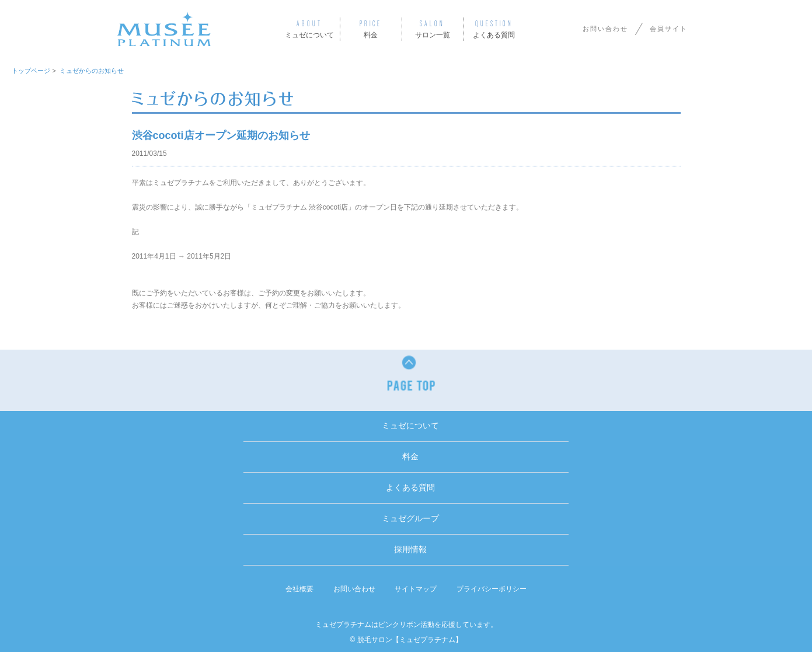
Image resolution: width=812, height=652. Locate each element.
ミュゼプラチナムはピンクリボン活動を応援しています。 (406, 625)
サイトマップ (416, 589)
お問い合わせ (605, 29)
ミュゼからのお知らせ (92, 71)
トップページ (31, 71)
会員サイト (669, 29)
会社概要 (299, 589)
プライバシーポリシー (492, 589)
